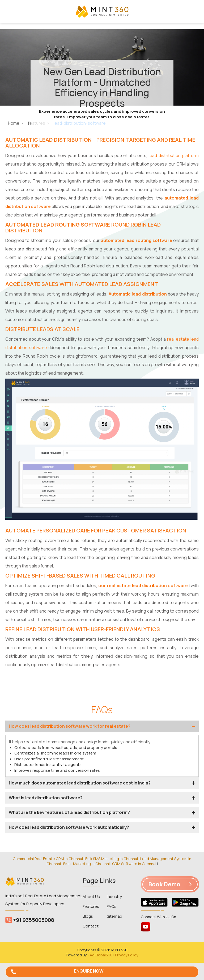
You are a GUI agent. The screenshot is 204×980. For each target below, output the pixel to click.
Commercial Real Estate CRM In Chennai (48, 859)
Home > (16, 123)
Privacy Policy (127, 955)
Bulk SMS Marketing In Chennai (112, 859)
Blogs (88, 916)
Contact (91, 926)
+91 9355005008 (30, 920)
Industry (114, 897)
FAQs (112, 906)
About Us (91, 897)
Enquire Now (89, 971)
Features (91, 906)
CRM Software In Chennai (134, 864)
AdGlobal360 (101, 955)
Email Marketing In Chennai (86, 864)
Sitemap (114, 916)
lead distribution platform (174, 155)
